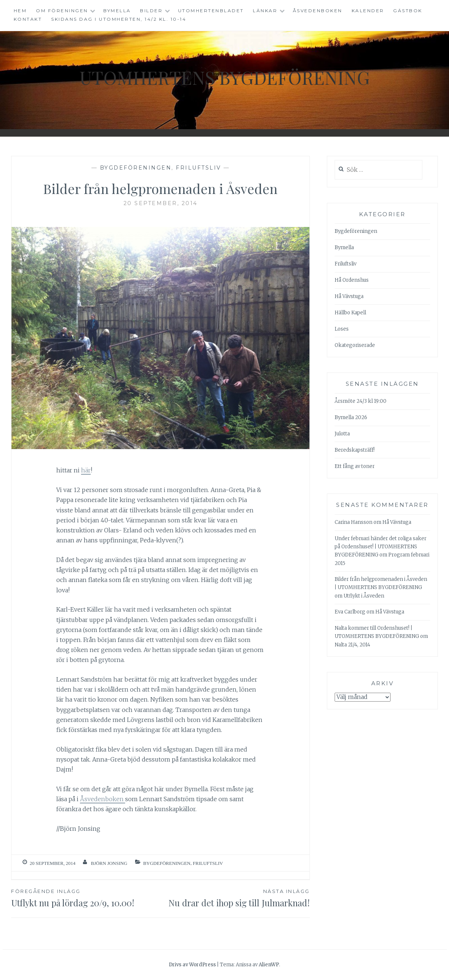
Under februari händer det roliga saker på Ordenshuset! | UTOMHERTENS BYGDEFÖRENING (381, 547)
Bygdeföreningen (136, 168)
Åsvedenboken (318, 11)
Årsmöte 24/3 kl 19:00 (361, 401)
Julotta (342, 434)
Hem (20, 11)
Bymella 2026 (351, 417)
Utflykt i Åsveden (364, 596)
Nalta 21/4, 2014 (352, 645)
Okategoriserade (355, 345)
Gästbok (408, 11)
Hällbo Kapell (350, 313)
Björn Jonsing (109, 863)
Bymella (117, 11)
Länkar (265, 11)
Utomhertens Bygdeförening (225, 77)
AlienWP (269, 965)
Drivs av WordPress (192, 965)
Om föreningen (62, 11)
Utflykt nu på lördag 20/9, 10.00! (86, 898)
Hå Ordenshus (352, 280)
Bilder (151, 11)
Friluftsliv (199, 168)
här (86, 470)
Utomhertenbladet (211, 11)
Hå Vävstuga (349, 296)
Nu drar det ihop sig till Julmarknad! (235, 898)
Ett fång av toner (355, 466)
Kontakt (28, 19)
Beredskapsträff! (355, 450)
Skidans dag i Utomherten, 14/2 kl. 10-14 (119, 19)
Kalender (368, 11)
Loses (342, 329)
